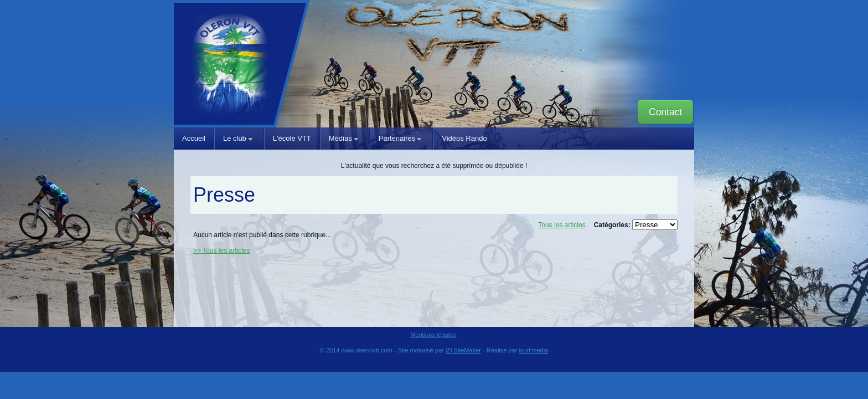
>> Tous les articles (222, 250)
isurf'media (533, 350)
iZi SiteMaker (463, 350)
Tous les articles (562, 225)
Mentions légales (433, 335)
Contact (665, 112)
